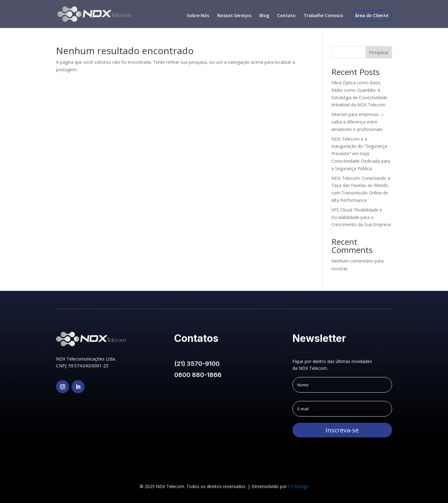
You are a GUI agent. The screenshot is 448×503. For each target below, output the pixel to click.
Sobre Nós (198, 16)
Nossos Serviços (234, 16)
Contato (286, 16)
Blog (264, 16)
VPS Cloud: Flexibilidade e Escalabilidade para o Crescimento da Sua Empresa (361, 217)
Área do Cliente (372, 15)
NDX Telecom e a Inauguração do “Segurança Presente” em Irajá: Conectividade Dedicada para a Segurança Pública (361, 154)
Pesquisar (379, 52)
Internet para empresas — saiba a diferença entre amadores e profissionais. (358, 122)
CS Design (298, 486)
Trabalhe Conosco (323, 16)
